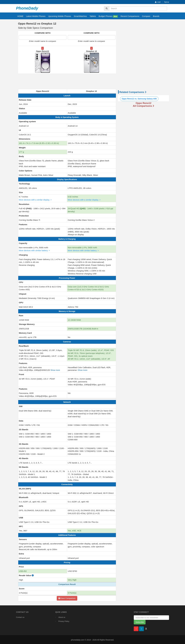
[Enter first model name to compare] (43, 37)
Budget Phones (108, 16)
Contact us (20, 617)
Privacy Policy (64, 621)
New (115, 16)
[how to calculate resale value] (33, 575)
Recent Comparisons (130, 16)
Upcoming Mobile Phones (60, 16)
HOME (20, 16)
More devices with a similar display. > (35, 200)
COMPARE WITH (43, 33)
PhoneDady (27, 8)
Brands (156, 16)
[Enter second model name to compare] (92, 37)
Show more (55, 370)
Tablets (93, 16)
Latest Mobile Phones (36, 16)
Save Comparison (67, 598)
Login (158, 2)
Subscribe (140, 622)
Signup (166, 2)
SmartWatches (80, 16)
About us (62, 617)
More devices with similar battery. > (35, 250)
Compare (146, 16)
